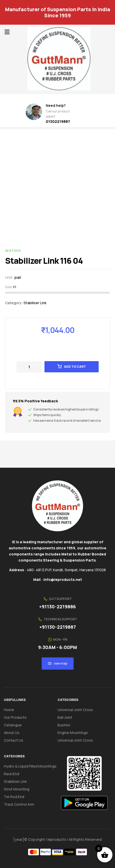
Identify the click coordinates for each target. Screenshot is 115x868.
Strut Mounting (17, 789)
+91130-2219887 (58, 627)
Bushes (64, 725)
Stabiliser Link (35, 303)
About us (12, 733)
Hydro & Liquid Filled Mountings (30, 766)
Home (9, 710)
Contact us (14, 740)
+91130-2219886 (57, 607)
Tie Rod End (14, 797)
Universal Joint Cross (75, 710)
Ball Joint (65, 717)
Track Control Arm (19, 804)
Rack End (11, 774)
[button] (7, 32)
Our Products (15, 717)
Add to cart (75, 367)
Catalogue (16, 725)
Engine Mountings (73, 733)
